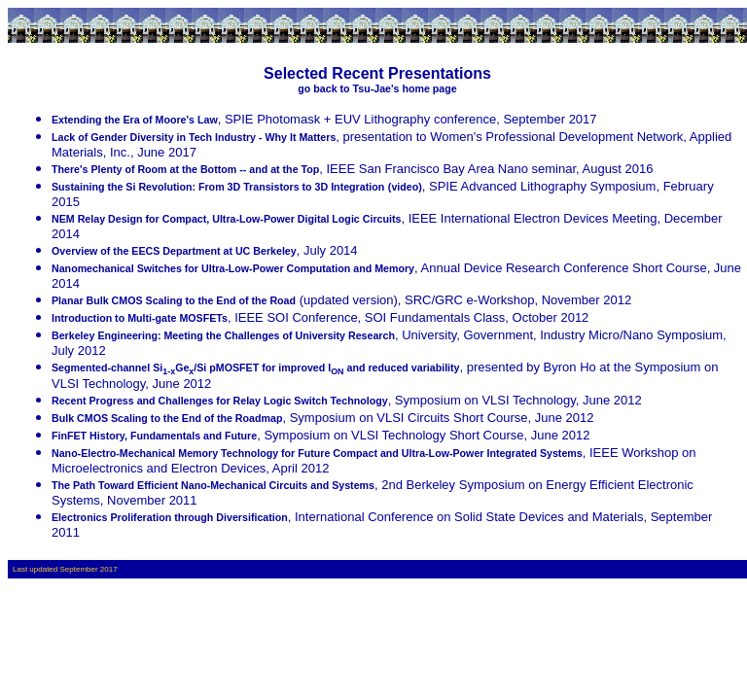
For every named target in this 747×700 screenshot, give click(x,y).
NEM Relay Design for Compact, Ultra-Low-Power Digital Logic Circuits (226, 219)
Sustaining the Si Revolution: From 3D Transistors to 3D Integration (218, 187)
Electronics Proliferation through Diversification (170, 517)
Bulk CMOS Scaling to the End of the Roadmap (167, 418)
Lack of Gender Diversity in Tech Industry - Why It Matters (194, 137)
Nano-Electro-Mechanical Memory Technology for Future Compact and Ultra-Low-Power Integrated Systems (317, 453)
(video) (405, 187)
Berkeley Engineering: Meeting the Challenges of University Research (223, 335)
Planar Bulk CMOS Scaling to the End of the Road (174, 300)
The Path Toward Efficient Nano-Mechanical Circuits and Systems (213, 485)
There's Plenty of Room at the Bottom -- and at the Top (185, 169)
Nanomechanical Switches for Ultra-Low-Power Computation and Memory (233, 268)
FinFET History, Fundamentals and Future (154, 436)
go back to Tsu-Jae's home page (377, 88)
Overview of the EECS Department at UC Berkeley (174, 251)
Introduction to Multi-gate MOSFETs (140, 318)
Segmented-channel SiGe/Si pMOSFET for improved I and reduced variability (256, 367)
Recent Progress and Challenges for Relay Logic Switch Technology (220, 401)
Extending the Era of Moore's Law (135, 120)
